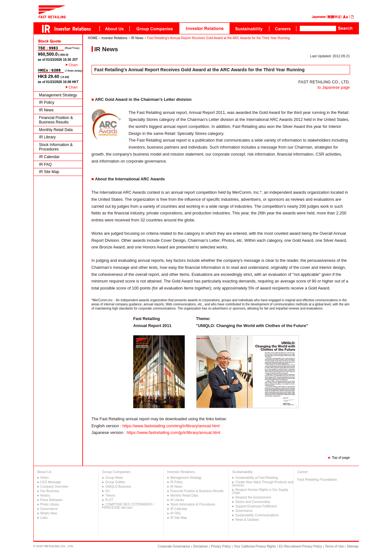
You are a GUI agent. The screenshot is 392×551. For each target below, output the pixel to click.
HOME (93, 38)
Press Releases (52, 500)
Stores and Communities (253, 502)
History (45, 495)
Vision (45, 478)
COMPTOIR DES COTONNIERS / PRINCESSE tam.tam (128, 506)
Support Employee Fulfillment (256, 506)
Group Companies (116, 472)
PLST (109, 500)
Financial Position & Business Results (56, 120)
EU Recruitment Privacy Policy (300, 546)
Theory (110, 495)
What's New (49, 513)
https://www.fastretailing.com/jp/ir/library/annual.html (173, 432)
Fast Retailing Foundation (317, 479)
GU (108, 491)
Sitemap (353, 546)
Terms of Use (334, 546)
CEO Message (51, 482)
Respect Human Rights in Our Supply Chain (260, 491)
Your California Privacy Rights (255, 546)
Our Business (50, 491)
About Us (44, 472)
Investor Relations (114, 38)
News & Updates (247, 520)
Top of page (341, 457)
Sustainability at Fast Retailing (257, 478)
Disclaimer (201, 546)
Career (303, 472)
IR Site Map (49, 172)
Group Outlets (115, 482)
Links (44, 518)
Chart (73, 65)
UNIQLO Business (118, 487)
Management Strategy (58, 95)
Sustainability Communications (257, 515)
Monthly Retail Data (56, 130)
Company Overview (54, 487)
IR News (46, 110)
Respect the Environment (253, 497)
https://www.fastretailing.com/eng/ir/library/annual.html (171, 426)
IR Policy (47, 102)
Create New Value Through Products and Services (262, 484)
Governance (49, 509)
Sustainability (242, 472)
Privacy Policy (221, 546)
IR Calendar (49, 157)
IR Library (48, 137)
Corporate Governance (174, 546)
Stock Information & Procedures (56, 147)
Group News (114, 478)
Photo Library (50, 504)
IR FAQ (45, 164)
